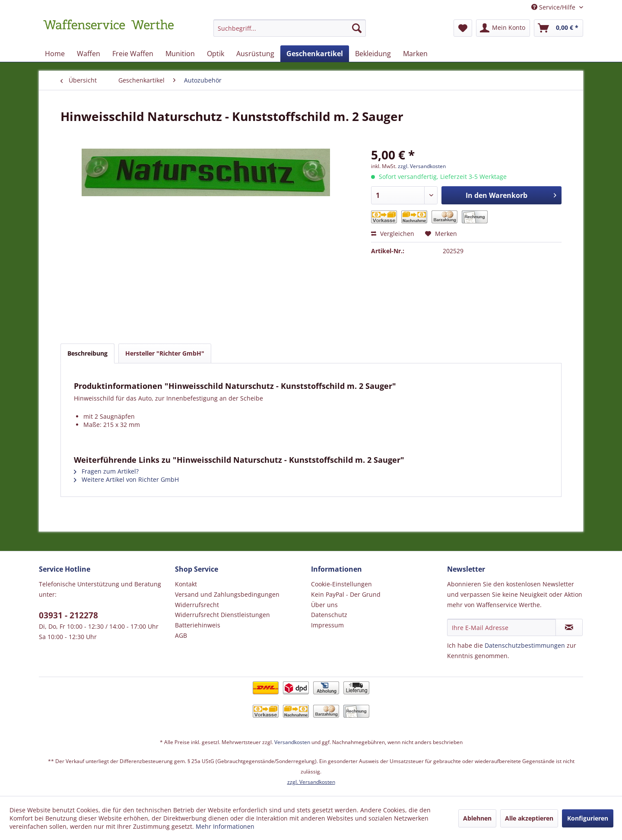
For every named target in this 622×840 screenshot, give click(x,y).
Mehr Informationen (225, 826)
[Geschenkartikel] (315, 54)
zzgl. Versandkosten (422, 166)
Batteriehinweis (198, 625)
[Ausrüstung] (255, 54)
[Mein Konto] (503, 28)
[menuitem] (290, 32)
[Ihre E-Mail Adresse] (501, 627)
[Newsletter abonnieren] (569, 627)
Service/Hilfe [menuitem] (554, 7)
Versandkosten (292, 742)
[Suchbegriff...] (290, 28)
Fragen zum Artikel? (106, 471)
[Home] (55, 54)
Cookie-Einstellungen (341, 584)
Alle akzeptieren (529, 818)
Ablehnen (477, 818)
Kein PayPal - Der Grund (346, 594)
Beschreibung (87, 353)
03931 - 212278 (68, 615)
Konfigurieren (588, 818)
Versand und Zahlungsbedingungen (227, 594)
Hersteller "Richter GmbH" (165, 353)
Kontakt (186, 584)
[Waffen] (89, 54)
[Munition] (180, 54)
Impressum (327, 625)
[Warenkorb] (559, 28)
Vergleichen (393, 234)
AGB (181, 635)
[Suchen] (357, 28)
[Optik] (216, 54)
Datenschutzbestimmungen (525, 645)
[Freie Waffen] (133, 54)
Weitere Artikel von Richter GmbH (126, 479)
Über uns (324, 605)
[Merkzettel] (463, 28)
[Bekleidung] (373, 54)
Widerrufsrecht (197, 605)
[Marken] (415, 54)
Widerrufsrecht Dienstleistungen (222, 615)
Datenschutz (329, 615)
